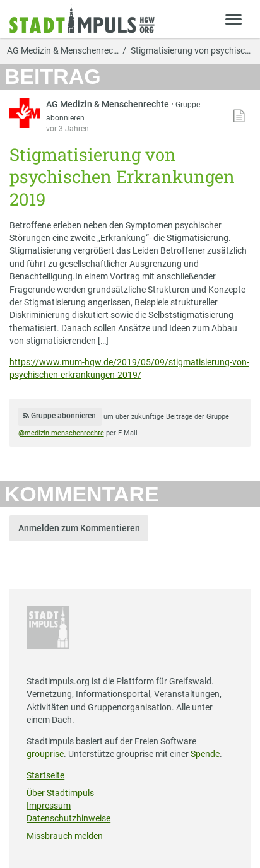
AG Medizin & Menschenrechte (109, 104)
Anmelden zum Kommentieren (79, 528)
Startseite (45, 775)
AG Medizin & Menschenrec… (63, 51)
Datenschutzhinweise (68, 818)
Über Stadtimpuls (60, 793)
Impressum (49, 806)
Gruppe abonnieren (60, 416)
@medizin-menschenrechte (61, 433)
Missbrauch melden (65, 836)
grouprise (45, 754)
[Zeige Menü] (234, 19)
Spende (205, 754)
